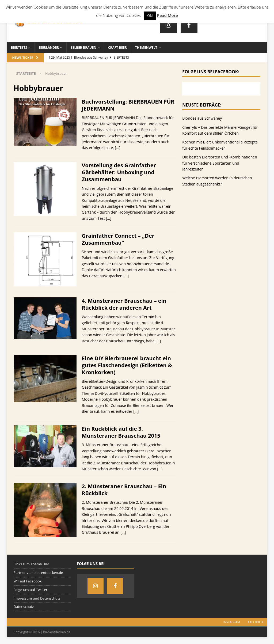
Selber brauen (83, 48)
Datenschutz (24, 607)
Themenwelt (146, 48)
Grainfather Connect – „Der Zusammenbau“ (118, 239)
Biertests (19, 48)
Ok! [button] (150, 16)
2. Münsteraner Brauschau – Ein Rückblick (124, 490)
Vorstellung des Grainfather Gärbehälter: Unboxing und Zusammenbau (119, 172)
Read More (168, 15)
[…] (117, 148)
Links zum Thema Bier (31, 564)
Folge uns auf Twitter (31, 590)
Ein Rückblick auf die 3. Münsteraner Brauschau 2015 (121, 432)
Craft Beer (117, 48)
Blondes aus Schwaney (202, 118)
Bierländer (49, 48)
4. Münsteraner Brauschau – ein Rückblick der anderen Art (124, 304)
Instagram (232, 622)
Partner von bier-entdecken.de (38, 573)
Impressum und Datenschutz (37, 598)
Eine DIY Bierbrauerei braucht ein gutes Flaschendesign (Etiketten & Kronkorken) (127, 365)
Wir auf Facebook (28, 581)
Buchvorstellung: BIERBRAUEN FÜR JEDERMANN (128, 105)
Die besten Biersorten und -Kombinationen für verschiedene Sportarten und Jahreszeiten (220, 163)
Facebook (256, 622)
